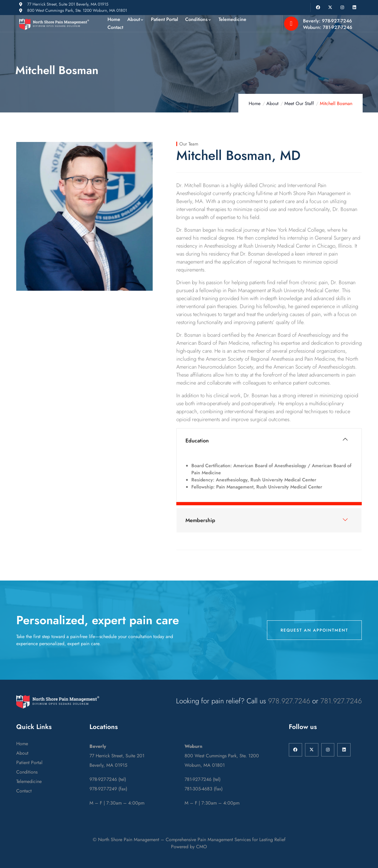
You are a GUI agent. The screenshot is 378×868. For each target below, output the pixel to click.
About (272, 103)
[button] (269, 440)
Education (197, 441)
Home (255, 103)
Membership (200, 520)
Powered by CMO (189, 847)
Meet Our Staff (299, 103)
